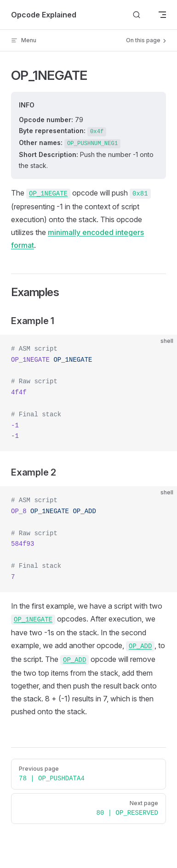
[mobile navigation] (162, 15)
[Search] (137, 15)
